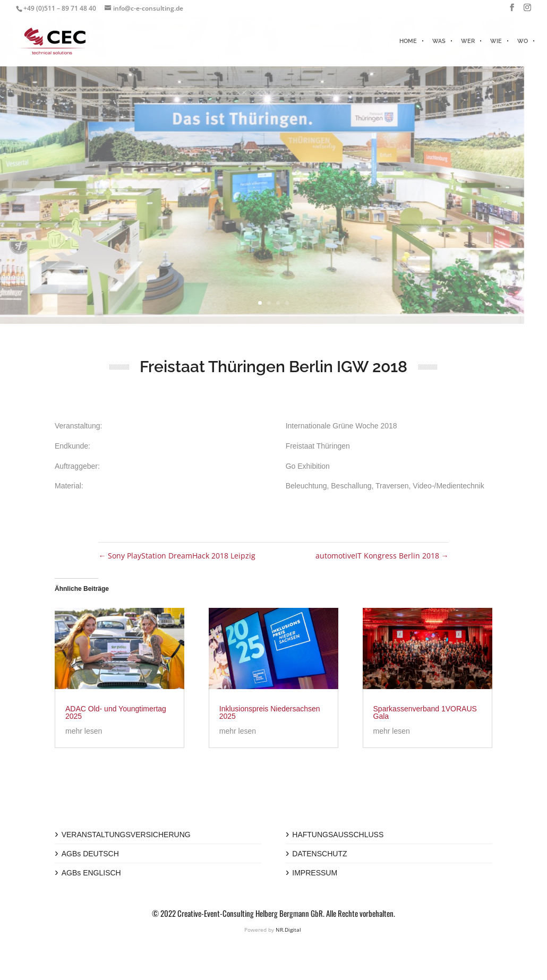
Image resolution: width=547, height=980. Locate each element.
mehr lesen (84, 731)
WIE (496, 41)
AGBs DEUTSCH (90, 854)
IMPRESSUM (315, 873)
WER (468, 41)
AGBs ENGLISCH (91, 873)
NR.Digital (288, 930)
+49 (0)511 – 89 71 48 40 (60, 8)
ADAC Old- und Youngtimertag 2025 (116, 712)
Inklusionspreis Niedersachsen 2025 (270, 712)
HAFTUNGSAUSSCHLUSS (338, 835)
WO (523, 41)
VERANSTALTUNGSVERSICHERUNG (126, 835)
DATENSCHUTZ (319, 854)
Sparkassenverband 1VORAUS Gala (425, 712)
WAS (439, 41)
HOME (408, 41)
